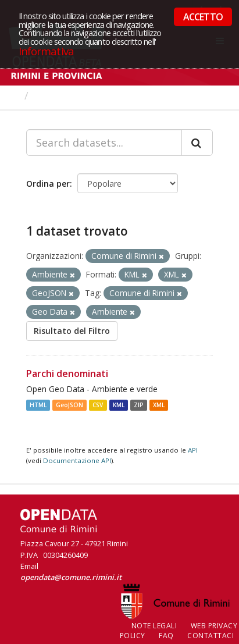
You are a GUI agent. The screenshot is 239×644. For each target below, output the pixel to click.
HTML (38, 405)
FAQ (166, 636)
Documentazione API (77, 460)
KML (119, 405)
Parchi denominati (67, 373)
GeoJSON (69, 405)
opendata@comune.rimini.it (71, 577)
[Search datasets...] (104, 143)
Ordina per (48, 184)
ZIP (139, 405)
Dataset (55, 95)
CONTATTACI (211, 636)
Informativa (46, 51)
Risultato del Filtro (72, 331)
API (193, 450)
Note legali (154, 626)
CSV (98, 405)
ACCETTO (203, 17)
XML (159, 405)
